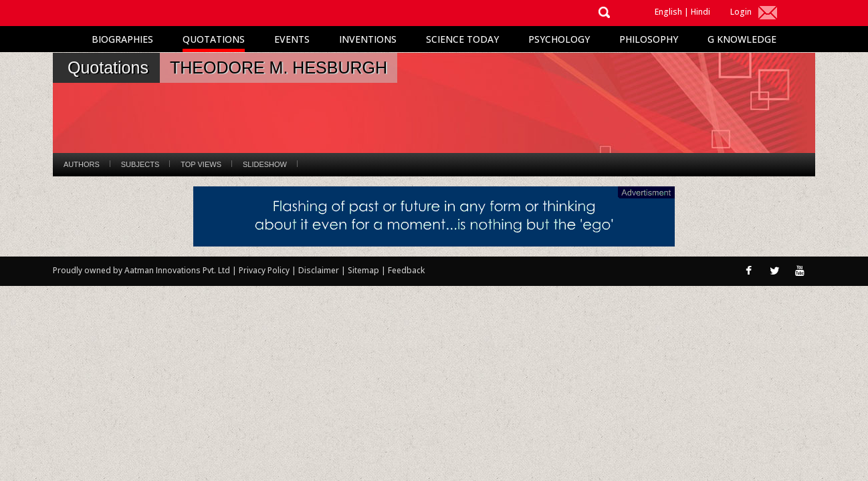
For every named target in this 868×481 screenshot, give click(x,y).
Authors (82, 164)
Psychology (559, 39)
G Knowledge (742, 39)
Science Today (462, 39)
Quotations (214, 39)
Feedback (406, 270)
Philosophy (649, 39)
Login (741, 12)
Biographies (122, 39)
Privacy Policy (265, 270)
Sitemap (364, 270)
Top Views (201, 164)
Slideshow (265, 164)
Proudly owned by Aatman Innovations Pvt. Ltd (141, 270)
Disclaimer (319, 270)
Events (292, 39)
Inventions (368, 39)
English (668, 12)
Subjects (140, 164)
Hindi (700, 12)
